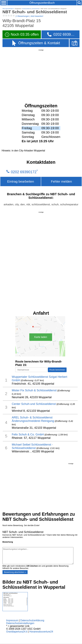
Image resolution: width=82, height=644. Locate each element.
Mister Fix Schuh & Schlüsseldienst (34, 390)
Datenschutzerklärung (32, 620)
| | (23, 16)
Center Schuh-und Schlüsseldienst (34, 404)
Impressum (12, 620)
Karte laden (41, 337)
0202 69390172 (24, 172)
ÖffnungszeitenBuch (42, 3)
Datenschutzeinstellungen (20, 623)
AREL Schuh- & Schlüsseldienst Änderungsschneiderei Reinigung (33, 419)
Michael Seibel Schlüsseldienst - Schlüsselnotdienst (32, 446)
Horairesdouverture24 (41, 632)
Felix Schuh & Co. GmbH (28, 434)
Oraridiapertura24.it (17, 632)
